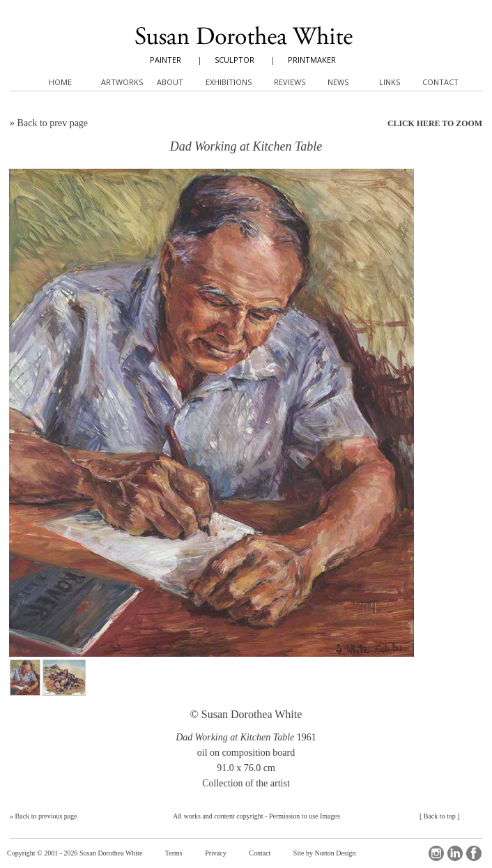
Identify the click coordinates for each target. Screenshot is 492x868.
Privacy (216, 853)
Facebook (474, 853)
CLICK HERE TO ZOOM (435, 123)
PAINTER (166, 60)
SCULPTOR (235, 60)
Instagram (436, 853)
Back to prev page (53, 123)
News (338, 82)
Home (60, 82)
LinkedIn (455, 853)
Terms (174, 853)
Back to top (440, 816)
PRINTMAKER (312, 60)
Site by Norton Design (325, 853)
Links (390, 82)
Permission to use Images (305, 816)
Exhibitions (229, 82)
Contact (260, 853)
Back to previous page (46, 816)
